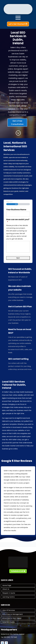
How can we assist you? (18, 221)
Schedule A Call (17, 571)
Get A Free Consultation (17, 123)
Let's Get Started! (17, 24)
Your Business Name (16, 210)
